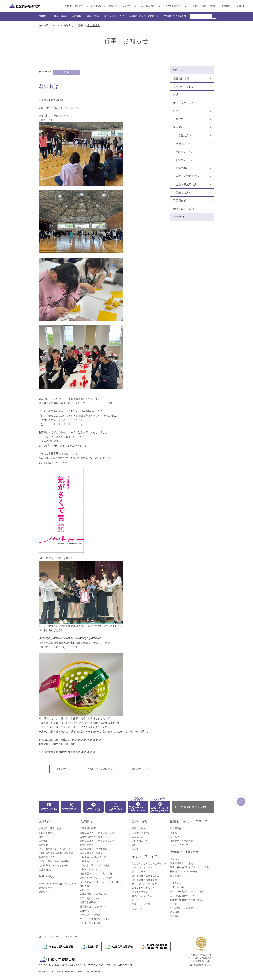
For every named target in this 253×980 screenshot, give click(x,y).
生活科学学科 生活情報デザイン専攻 (57, 884)
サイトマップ (70, 937)
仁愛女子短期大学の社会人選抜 (186, 900)
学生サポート (139, 871)
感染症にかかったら (142, 896)
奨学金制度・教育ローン (92, 907)
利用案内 (175, 833)
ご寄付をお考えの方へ (174, 6)
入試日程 (84, 890)
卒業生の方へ (129, 6)
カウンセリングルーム (143, 888)
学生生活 (181, 119)
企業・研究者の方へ (188, 176)
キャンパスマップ (179, 845)
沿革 (41, 837)
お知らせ (69, 25)
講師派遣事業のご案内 (181, 863)
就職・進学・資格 (184, 209)
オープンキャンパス (185, 103)
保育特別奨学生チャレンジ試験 (96, 878)
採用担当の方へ (140, 841)
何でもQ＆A (138, 909)
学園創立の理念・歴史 (50, 828)
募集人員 (84, 886)
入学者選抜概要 (88, 828)
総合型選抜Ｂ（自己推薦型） (95, 849)
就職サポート (139, 828)
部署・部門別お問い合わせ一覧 (55, 849)
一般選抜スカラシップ (91, 861)
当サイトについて (48, 937)
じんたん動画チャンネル (183, 896)
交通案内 (241, 6)
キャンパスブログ (184, 87)
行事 (80, 25)
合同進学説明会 (88, 902)
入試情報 (76, 16)
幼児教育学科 (46, 888)
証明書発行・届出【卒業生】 (147, 880)
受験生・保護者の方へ (76, 6)
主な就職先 (137, 837)
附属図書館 (180, 201)
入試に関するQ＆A (89, 898)
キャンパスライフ (114, 16)
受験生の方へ (184, 152)
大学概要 (43, 841)
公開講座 (175, 859)
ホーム (55, 25)
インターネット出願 (90, 923)
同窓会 (173, 904)
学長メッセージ (47, 833)
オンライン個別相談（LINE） (95, 919)
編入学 (135, 849)
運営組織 (43, 845)
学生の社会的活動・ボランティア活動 (189, 867)
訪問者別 (178, 127)
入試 (176, 95)
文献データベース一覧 (181, 841)
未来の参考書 (177, 887)
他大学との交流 (140, 892)
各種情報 (84, 911)
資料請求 (226, 6)
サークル (136, 900)
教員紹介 (43, 892)
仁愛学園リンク (47, 870)
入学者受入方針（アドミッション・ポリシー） (104, 882)
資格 (134, 845)
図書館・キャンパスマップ (144, 16)
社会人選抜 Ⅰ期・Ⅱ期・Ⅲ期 (96, 874)
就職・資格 (93, 16)
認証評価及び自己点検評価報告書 (56, 853)
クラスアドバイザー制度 (144, 884)
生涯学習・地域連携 (175, 16)
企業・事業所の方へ (149, 6)
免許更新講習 (181, 78)
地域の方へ (113, 6)
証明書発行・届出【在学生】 (147, 876)
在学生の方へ (98, 6)
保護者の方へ (184, 193)
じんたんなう (177, 883)
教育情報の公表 (47, 857)
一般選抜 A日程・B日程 (93, 857)
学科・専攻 (60, 16)
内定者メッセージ (141, 833)
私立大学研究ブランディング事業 (187, 892)
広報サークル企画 (141, 904)
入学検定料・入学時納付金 (93, 894)
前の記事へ (63, 769)
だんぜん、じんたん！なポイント (149, 863)
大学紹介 (44, 16)
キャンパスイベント (142, 867)
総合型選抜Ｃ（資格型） (92, 853)
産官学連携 (176, 876)
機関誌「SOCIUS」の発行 (184, 871)
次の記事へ (138, 769)
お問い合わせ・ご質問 (204, 6)
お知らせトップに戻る (100, 769)
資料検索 (175, 837)
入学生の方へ (184, 135)
